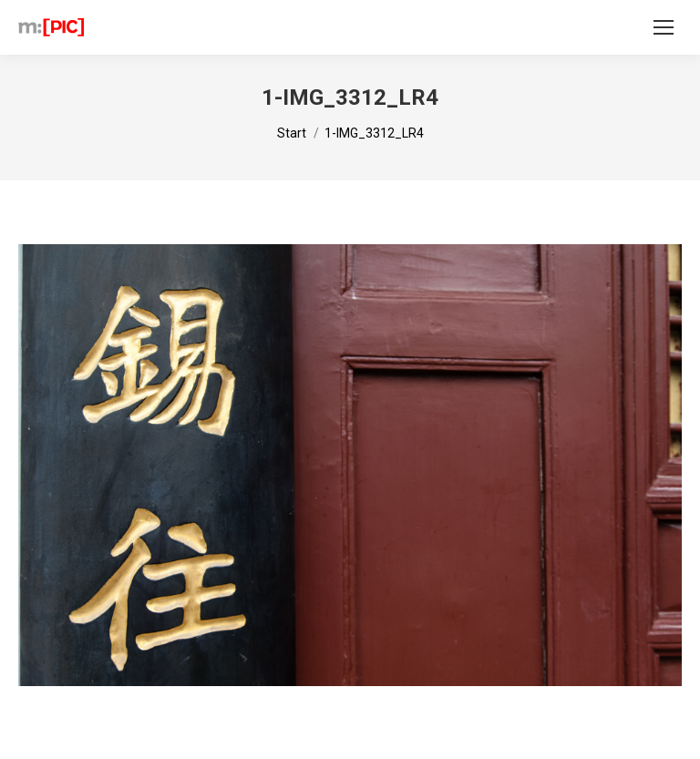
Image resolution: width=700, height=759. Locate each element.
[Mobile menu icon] (664, 27)
